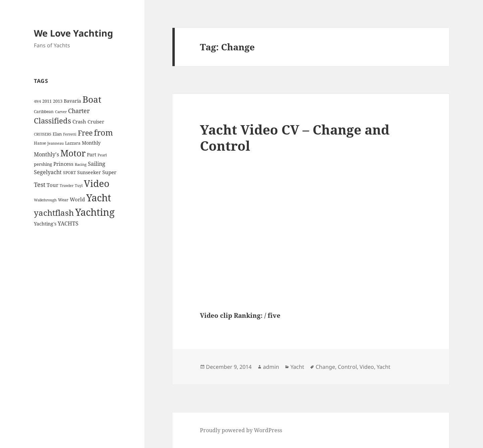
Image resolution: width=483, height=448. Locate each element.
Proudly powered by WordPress (241, 430)
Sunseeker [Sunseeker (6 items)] (89, 172)
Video (367, 367)
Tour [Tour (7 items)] (52, 185)
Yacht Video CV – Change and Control (295, 137)
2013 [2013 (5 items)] (58, 101)
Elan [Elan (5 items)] (57, 134)
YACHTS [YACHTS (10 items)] (68, 223)
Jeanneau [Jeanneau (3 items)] (56, 143)
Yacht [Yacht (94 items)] (99, 197)
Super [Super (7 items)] (109, 172)
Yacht (297, 367)
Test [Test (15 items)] (40, 184)
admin (271, 367)
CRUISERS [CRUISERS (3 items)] (43, 134)
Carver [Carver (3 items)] (61, 112)
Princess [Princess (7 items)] (63, 164)
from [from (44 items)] (103, 132)
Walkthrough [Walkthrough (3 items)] (45, 200)
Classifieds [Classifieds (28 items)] (52, 121)
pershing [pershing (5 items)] (43, 164)
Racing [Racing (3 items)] (81, 164)
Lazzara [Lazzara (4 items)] (73, 143)
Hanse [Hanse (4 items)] (40, 143)
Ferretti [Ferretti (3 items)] (70, 134)
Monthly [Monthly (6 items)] (91, 143)
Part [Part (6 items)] (92, 155)
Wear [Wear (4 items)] (63, 200)
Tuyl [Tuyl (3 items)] (79, 186)
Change (325, 367)
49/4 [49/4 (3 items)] (37, 101)
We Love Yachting (73, 33)
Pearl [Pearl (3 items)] (102, 155)
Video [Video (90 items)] (97, 183)
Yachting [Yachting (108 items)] (95, 212)
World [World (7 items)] (77, 199)
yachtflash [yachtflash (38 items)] (54, 213)
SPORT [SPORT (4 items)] (69, 173)
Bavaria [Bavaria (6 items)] (72, 101)
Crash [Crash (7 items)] (79, 121)
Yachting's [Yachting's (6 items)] (45, 224)
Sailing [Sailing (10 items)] (97, 164)
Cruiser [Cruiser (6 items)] (96, 122)
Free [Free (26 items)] (85, 133)
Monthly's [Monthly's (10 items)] (46, 154)
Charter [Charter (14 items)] (79, 111)
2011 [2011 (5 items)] (47, 101)
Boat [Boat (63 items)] (92, 99)
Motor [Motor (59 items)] (73, 153)
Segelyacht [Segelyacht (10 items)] (48, 172)
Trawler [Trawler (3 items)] (67, 186)
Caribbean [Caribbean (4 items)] (44, 112)
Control (347, 367)
